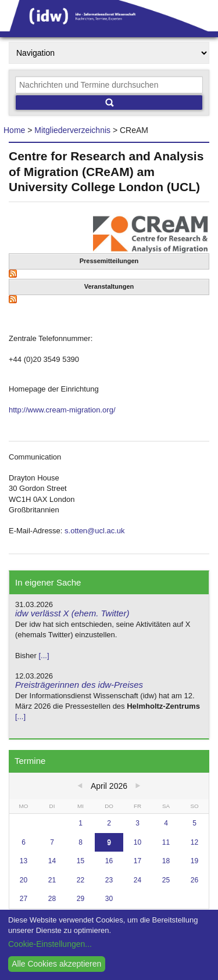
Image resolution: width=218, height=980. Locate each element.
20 (24, 880)
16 (109, 861)
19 (194, 861)
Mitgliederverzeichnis (72, 130)
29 (81, 899)
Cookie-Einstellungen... (50, 944)
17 (137, 861)
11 (166, 842)
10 (137, 842)
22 (81, 880)
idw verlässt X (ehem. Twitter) (72, 613)
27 (24, 899)
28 (52, 899)
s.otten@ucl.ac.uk (95, 531)
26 (194, 880)
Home (14, 130)
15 (81, 861)
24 (137, 880)
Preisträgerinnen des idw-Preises (79, 685)
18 (166, 861)
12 (194, 842)
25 (166, 880)
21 (52, 880)
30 (109, 899)
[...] (44, 656)
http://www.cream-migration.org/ (62, 410)
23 (109, 880)
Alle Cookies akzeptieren (56, 964)
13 (24, 861)
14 (52, 861)
